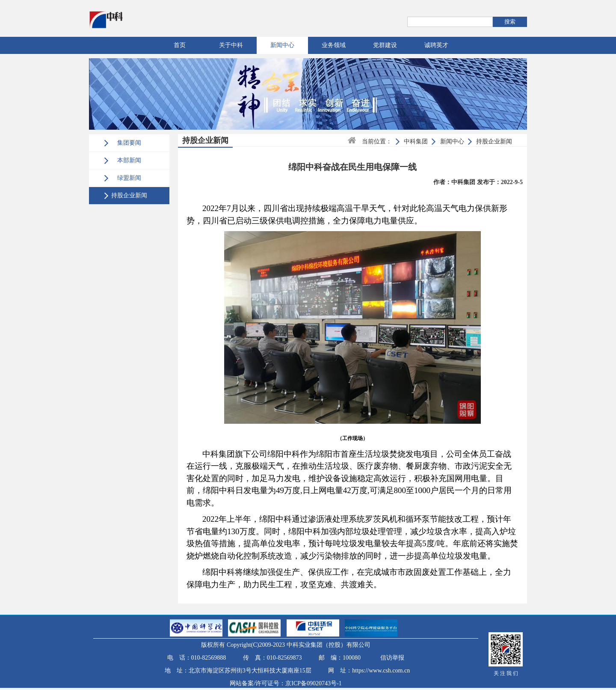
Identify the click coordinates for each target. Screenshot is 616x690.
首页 (180, 45)
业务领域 (334, 45)
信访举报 (392, 658)
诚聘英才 (436, 45)
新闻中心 (282, 45)
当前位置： (377, 141)
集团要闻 (129, 143)
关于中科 (231, 45)
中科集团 (416, 141)
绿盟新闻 (129, 178)
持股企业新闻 (129, 195)
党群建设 (385, 45)
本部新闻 (129, 160)
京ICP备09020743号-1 (313, 683)
